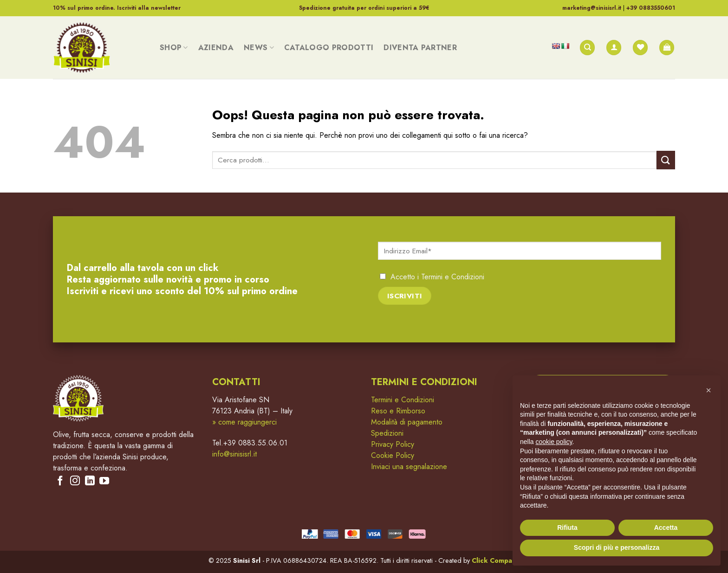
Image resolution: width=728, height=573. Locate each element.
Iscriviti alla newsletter (149, 8)
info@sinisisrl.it (234, 454)
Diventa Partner (420, 48)
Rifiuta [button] (567, 528)
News (259, 48)
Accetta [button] (666, 528)
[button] (708, 390)
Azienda (216, 48)
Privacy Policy (393, 444)
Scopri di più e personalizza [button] (617, 547)
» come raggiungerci (244, 422)
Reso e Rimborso (398, 411)
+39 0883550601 (651, 8)
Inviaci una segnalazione (409, 467)
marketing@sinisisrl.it (592, 8)
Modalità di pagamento (407, 422)
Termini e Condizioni (453, 277)
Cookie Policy (393, 455)
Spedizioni (387, 433)
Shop (174, 48)
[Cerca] (587, 48)
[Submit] (666, 160)
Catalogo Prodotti (329, 48)
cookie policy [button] (554, 442)
